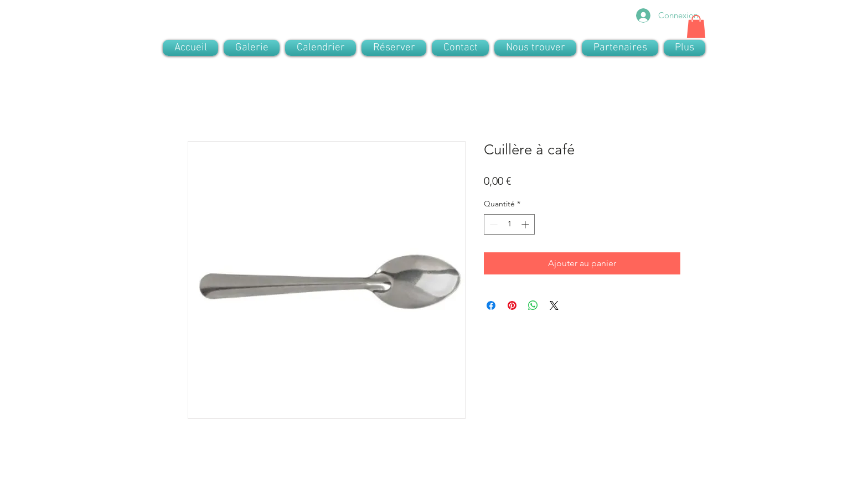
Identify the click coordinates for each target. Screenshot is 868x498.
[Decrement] (492, 224)
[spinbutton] (509, 224)
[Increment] (526, 224)
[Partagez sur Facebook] (491, 305)
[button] (696, 27)
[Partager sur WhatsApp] (533, 305)
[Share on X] (554, 305)
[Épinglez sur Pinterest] (512, 305)
